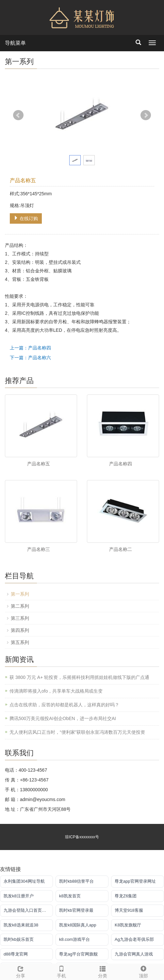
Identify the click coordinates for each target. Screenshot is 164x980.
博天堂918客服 (129, 910)
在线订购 (26, 218)
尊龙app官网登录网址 (135, 881)
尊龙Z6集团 (126, 896)
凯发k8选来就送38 (21, 925)
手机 (62, 971)
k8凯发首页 (70, 896)
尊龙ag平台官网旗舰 (78, 954)
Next (146, 115)
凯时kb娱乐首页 (19, 939)
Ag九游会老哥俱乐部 (134, 939)
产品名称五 (39, 464)
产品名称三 (39, 549)
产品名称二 (121, 549)
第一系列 (20, 594)
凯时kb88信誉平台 (76, 881)
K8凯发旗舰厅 (128, 925)
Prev (18, 115)
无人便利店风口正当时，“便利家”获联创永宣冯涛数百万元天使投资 (77, 732)
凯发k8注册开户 (19, 896)
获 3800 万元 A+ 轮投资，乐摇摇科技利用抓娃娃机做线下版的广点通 (79, 677)
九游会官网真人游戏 (134, 954)
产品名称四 (121, 464)
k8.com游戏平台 (74, 939)
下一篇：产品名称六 (30, 358)
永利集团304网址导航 (24, 881)
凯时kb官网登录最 (76, 910)
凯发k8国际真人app (78, 925)
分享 (21, 971)
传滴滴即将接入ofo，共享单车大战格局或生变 (56, 691)
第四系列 (20, 630)
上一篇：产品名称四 (30, 348)
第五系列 (20, 642)
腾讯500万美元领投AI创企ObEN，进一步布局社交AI (63, 718)
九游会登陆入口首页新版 (27, 910)
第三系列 (20, 618)
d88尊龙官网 (16, 954)
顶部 (144, 971)
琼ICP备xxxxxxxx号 (82, 837)
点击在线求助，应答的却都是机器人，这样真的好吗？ (64, 705)
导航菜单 (15, 43)
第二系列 (20, 606)
